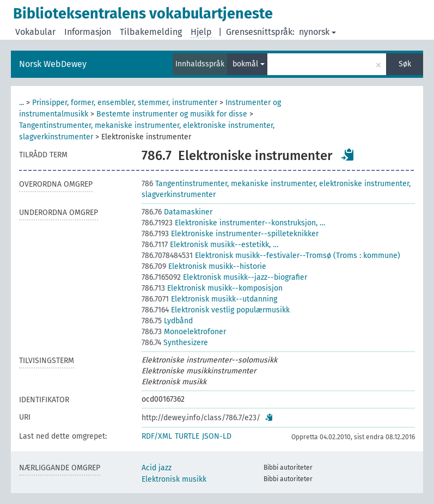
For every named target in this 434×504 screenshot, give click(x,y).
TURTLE (187, 436)
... (22, 103)
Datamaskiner (177, 212)
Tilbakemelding (151, 32)
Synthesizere (175, 343)
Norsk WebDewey (53, 64)
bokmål (249, 64)
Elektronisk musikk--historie (204, 266)
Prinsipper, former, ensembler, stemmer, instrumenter (125, 103)
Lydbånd (167, 321)
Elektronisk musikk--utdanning (209, 299)
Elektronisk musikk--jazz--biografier (224, 277)
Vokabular (35, 32)
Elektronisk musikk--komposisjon (212, 288)
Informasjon (88, 32)
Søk (405, 64)
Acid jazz (157, 468)
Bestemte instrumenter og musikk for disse (172, 114)
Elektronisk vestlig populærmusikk (216, 310)
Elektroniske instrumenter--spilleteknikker (230, 234)
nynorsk (317, 32)
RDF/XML (157, 436)
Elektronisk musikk (174, 479)
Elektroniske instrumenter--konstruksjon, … (233, 223)
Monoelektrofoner (184, 332)
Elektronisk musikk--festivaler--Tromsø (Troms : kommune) (271, 256)
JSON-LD (217, 436)
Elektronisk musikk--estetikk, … (210, 245)
